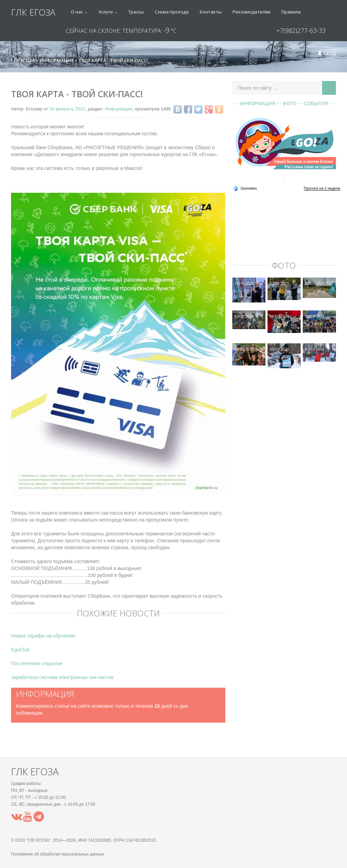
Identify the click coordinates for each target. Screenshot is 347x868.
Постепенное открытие (37, 663)
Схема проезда (172, 12)
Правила (291, 12)
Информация (119, 109)
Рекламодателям (251, 12)
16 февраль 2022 (67, 109)
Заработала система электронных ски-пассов (62, 677)
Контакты (211, 12)
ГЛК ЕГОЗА (33, 12)
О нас (79, 12)
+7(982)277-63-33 (301, 30)
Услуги (108, 12)
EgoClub (20, 650)
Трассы (136, 12)
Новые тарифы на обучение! (43, 636)
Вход (327, 53)
